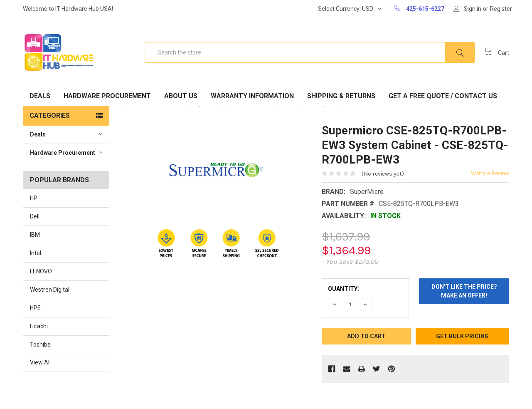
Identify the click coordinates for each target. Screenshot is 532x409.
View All (40, 362)
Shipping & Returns (341, 96)
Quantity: (344, 289)
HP (34, 198)
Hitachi (39, 326)
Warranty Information (252, 96)
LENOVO (41, 271)
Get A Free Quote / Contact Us (443, 96)
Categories (50, 115)
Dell (35, 216)
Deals (40, 96)
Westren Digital (50, 290)
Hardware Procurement (107, 96)
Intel (36, 253)
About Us (181, 96)
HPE (35, 308)
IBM (35, 235)
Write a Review (490, 173)
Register (501, 9)
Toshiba (40, 345)
